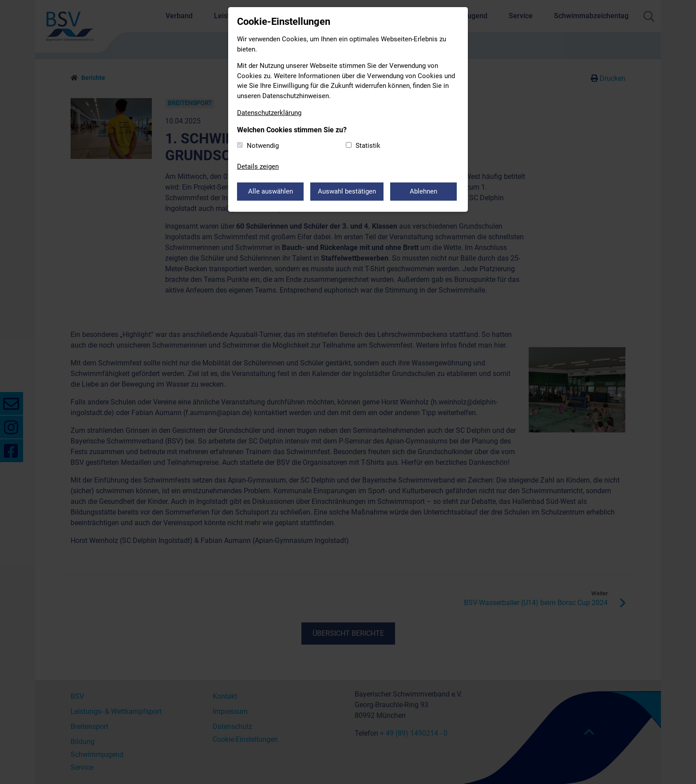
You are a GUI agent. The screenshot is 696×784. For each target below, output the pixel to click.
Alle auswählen (271, 191)
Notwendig (263, 146)
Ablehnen (423, 191)
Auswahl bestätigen (347, 191)
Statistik (368, 146)
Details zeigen (258, 166)
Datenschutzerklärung (269, 113)
